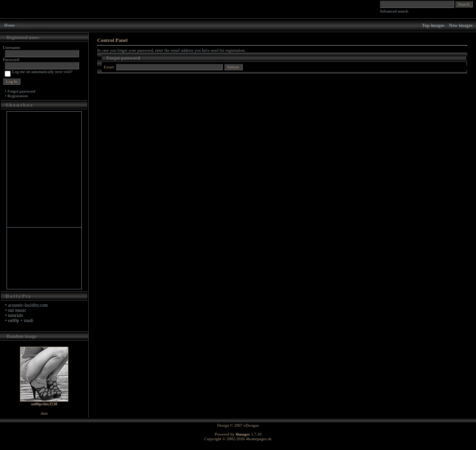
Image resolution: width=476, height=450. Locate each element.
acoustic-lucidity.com (28, 305)
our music (17, 310)
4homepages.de (259, 439)
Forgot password (21, 91)
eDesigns (251, 425)
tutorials (16, 315)
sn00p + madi (21, 320)
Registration (18, 96)
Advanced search (394, 11)
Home (10, 25)
